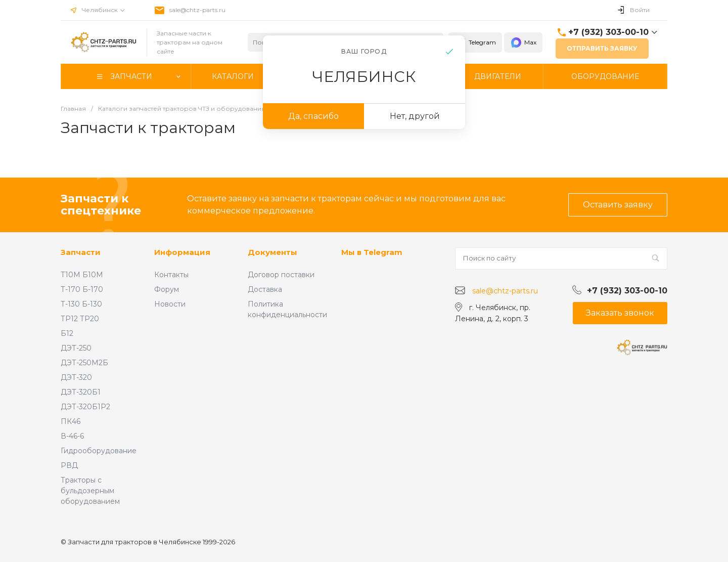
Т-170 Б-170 (82, 289)
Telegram (475, 42)
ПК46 (71, 421)
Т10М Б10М (82, 275)
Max (523, 42)
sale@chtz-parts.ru (197, 10)
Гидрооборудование (99, 451)
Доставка (265, 289)
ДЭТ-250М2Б (84, 363)
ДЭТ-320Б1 (81, 392)
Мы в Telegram (372, 252)
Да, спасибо (313, 116)
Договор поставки (281, 275)
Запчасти (81, 252)
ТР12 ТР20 (80, 319)
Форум (167, 289)
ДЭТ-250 (76, 348)
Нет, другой (415, 116)
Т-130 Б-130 (81, 304)
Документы (272, 252)
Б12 (67, 333)
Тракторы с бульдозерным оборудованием (90, 491)
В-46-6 (72, 436)
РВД (69, 465)
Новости (170, 304)
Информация (182, 252)
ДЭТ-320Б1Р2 (85, 407)
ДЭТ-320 (76, 377)
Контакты (171, 275)
